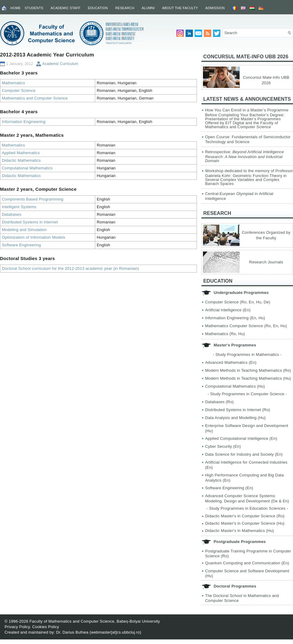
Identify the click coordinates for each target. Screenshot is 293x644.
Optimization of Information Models (34, 237)
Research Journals (266, 262)
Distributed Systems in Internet (30, 222)
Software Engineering (21, 245)
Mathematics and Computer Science (35, 98)
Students (34, 8)
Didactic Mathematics (21, 160)
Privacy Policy (17, 627)
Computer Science (19, 90)
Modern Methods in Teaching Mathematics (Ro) (248, 370)
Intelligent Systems (19, 207)
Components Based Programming (33, 199)
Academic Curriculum (60, 64)
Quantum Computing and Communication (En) (247, 563)
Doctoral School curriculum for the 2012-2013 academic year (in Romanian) (70, 268)
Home (16, 8)
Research (125, 8)
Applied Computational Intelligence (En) (241, 438)
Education (98, 8)
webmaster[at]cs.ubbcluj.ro (115, 632)
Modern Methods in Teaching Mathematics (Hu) (248, 378)
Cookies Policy (45, 627)
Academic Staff (66, 8)
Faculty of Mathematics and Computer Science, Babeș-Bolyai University (95, 621)
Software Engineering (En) (229, 488)
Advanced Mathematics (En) (231, 362)
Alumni (148, 8)
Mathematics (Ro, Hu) (225, 334)
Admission (215, 8)
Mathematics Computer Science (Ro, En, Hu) (246, 326)
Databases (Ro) (219, 402)
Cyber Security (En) (223, 446)
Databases (12, 214)
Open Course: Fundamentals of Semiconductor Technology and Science (248, 139)
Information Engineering (24, 122)
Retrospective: (244, 156)
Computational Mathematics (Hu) (235, 386)
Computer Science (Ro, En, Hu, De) (238, 302)
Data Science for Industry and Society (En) (244, 454)
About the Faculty (180, 8)
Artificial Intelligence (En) (228, 310)
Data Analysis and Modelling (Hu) (235, 418)
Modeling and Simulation (24, 230)
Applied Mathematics (21, 153)
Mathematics (13, 83)
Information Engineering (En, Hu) (235, 318)
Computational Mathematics (27, 168)
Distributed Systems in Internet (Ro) (238, 410)
